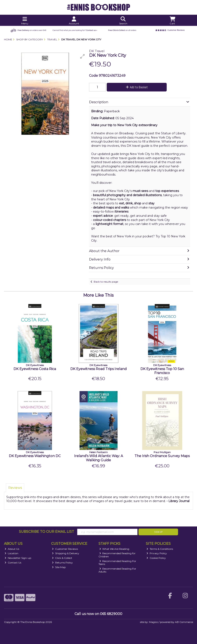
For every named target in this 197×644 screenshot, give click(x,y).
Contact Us (13, 563)
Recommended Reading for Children (117, 555)
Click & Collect (62, 558)
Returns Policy (62, 563)
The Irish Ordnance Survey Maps (162, 456)
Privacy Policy (157, 553)
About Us (12, 549)
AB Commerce (184, 622)
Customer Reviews (65, 549)
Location (11, 553)
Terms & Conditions (160, 549)
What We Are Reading (114, 549)
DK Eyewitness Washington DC (35, 456)
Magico (153, 622)
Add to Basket (137, 87)
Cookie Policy (156, 558)
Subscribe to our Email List (47, 532)
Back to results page (106, 282)
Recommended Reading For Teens (117, 563)
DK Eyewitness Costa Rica (35, 369)
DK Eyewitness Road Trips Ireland (98, 369)
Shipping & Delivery (66, 553)
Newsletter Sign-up (18, 558)
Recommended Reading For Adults (117, 570)
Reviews (15, 488)
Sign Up (158, 532)
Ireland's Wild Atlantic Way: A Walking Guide (98, 458)
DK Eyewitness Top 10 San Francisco (162, 371)
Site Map (59, 567)
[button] (83, 56)
